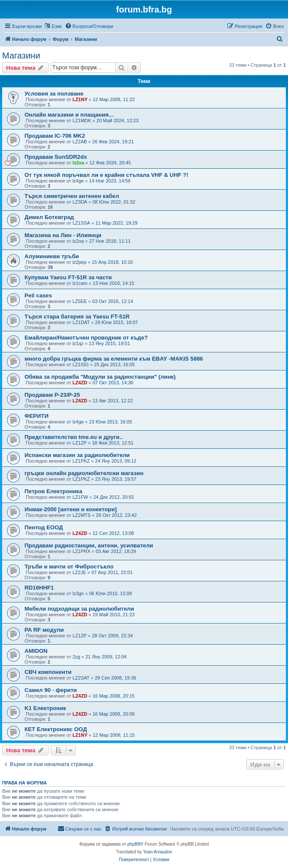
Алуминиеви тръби (52, 256)
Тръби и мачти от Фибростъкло (69, 567)
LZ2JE (80, 572)
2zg (77, 657)
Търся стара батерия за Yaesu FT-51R (77, 317)
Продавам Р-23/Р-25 (52, 395)
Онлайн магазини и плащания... (69, 115)
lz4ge (78, 181)
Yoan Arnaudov (158, 852)
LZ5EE (80, 301)
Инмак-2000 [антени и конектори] (71, 509)
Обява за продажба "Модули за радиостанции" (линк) (100, 377)
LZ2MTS (82, 515)
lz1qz (78, 343)
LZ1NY (80, 99)
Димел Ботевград (49, 217)
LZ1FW (80, 497)
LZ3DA (80, 202)
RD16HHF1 (39, 588)
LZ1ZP (80, 443)
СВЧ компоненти (48, 672)
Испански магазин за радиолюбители (77, 455)
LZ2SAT (81, 678)
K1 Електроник (45, 708)
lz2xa (78, 163)
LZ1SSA (81, 223)
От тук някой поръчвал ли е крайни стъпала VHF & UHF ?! (106, 175)
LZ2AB (80, 142)
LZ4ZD (80, 383)
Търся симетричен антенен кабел (72, 196)
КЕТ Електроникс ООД (56, 729)
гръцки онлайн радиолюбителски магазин (84, 473)
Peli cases (38, 295)
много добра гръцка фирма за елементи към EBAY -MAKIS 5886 (114, 359)
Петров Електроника (54, 491)
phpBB (134, 844)
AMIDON (36, 651)
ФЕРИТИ (37, 416)
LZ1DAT (81, 322)
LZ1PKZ (81, 461)
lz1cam (80, 283)
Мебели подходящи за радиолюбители (79, 609)
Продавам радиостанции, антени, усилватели (89, 545)
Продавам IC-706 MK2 (55, 136)
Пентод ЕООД (44, 527)
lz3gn (78, 593)
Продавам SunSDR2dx (56, 157)
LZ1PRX (82, 551)
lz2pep (80, 262)
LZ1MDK (82, 120)
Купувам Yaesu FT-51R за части (68, 277)
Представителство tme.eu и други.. (74, 437)
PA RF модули (44, 630)
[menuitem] (89, 26)
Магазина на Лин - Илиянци (63, 235)
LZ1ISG (81, 364)
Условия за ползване (54, 94)
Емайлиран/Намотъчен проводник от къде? (86, 338)
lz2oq (78, 241)
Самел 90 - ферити (51, 690)
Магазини (21, 56)
